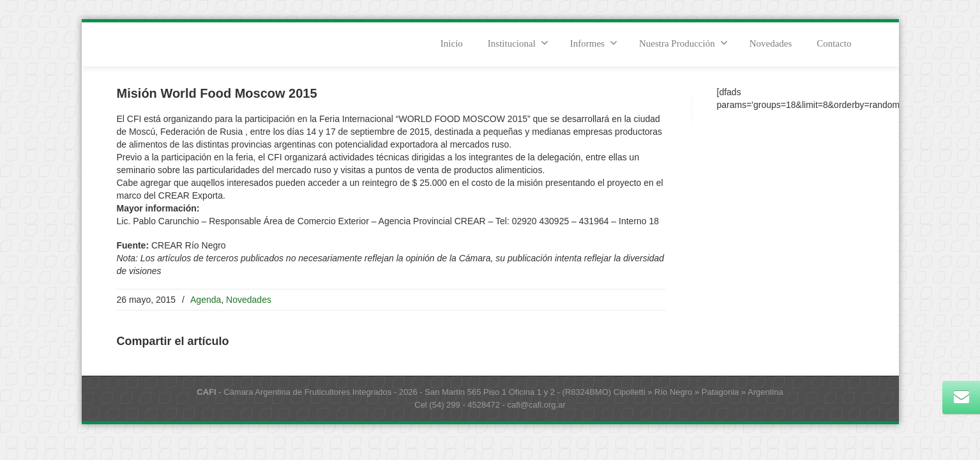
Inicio (452, 43)
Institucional (518, 43)
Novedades (771, 43)
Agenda (206, 300)
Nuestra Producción (683, 43)
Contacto (834, 43)
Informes (594, 43)
